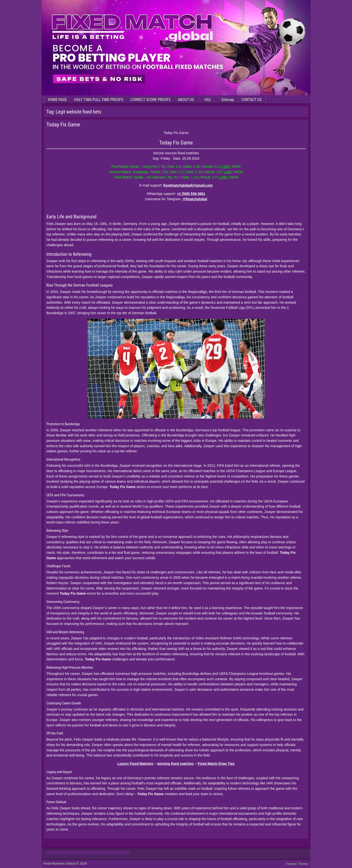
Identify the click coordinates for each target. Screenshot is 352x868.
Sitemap (228, 100)
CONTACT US (251, 100)
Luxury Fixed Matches (135, 764)
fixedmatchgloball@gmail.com (188, 185)
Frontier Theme (297, 864)
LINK (225, 167)
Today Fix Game (63, 125)
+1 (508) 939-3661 (191, 194)
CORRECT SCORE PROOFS (151, 100)
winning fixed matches (176, 764)
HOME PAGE (57, 100)
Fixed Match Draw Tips (216, 764)
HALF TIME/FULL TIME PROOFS (99, 100)
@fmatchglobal (195, 199)
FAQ (208, 100)
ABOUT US (186, 100)
